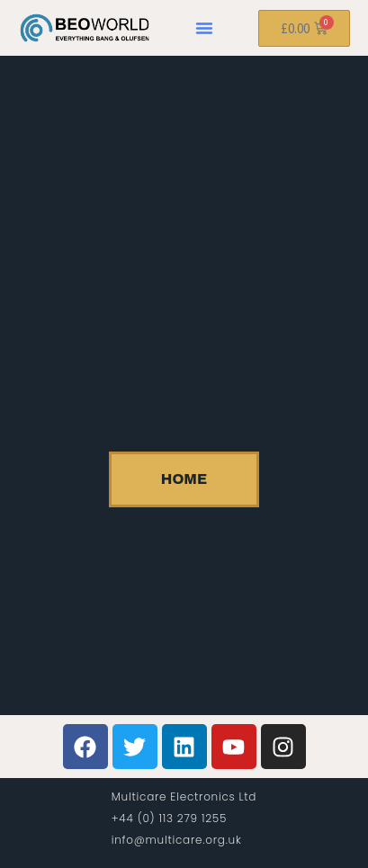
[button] (204, 28)
